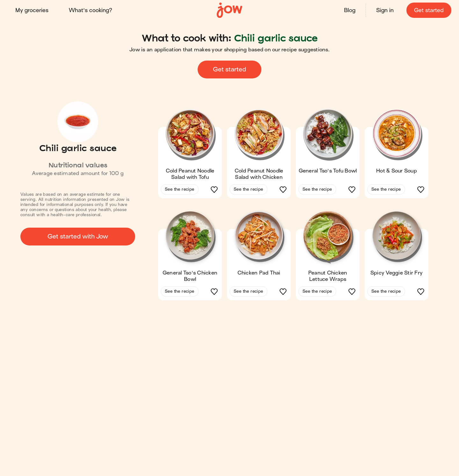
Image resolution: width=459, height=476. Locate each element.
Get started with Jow (78, 236)
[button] (190, 156)
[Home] (229, 10)
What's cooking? (91, 10)
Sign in (385, 10)
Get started (429, 10)
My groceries (32, 10)
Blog (350, 10)
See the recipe (180, 189)
